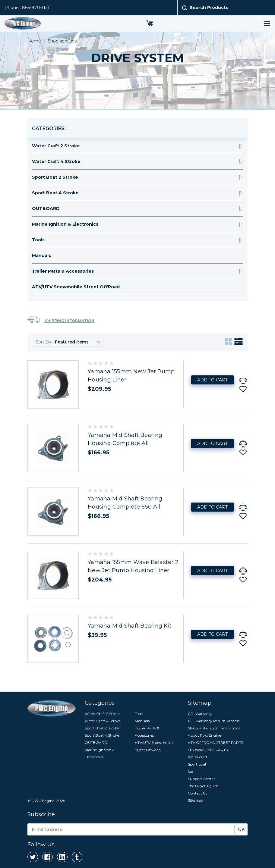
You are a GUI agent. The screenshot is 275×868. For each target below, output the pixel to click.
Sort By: (44, 342)
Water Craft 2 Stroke (56, 146)
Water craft (198, 757)
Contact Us (198, 793)
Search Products (209, 8)
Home (34, 41)
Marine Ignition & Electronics (65, 224)
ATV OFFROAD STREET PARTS (215, 743)
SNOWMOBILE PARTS (208, 750)
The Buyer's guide (203, 786)
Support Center (201, 779)
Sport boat (197, 764)
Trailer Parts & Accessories (63, 271)
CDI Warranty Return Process (214, 721)
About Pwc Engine (204, 735)
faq (191, 771)
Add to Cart (212, 380)
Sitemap (195, 800)
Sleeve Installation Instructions (214, 728)
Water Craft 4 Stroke (56, 161)
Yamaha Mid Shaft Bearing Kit (130, 626)
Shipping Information (61, 320)
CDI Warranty (200, 714)
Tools (38, 240)
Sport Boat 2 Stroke (55, 177)
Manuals (41, 255)
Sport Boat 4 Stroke (55, 193)
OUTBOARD (46, 208)
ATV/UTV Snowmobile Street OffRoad (76, 287)
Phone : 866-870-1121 (27, 8)
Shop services (62, 41)
